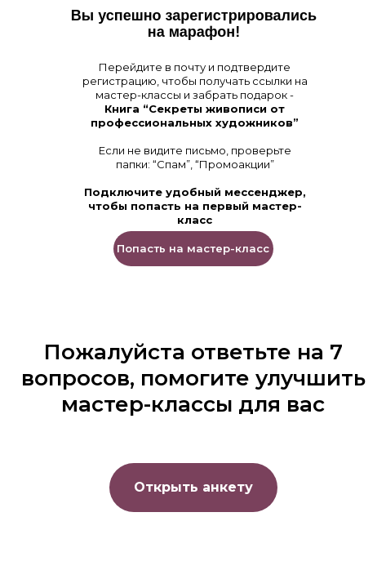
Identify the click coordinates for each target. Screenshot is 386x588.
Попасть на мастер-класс (193, 248)
